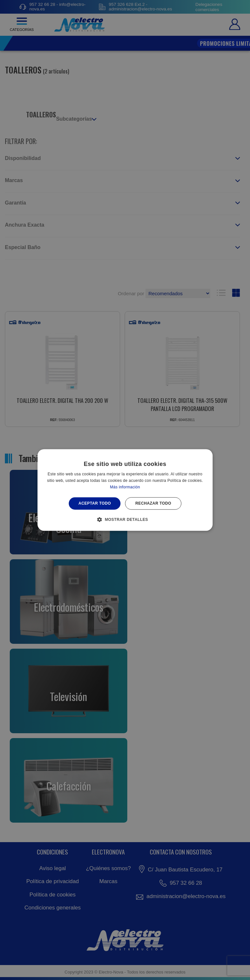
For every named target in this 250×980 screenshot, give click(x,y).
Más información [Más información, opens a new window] (125, 487)
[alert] (125, 490)
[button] (125, 520)
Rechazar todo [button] (153, 503)
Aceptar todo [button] (95, 503)
